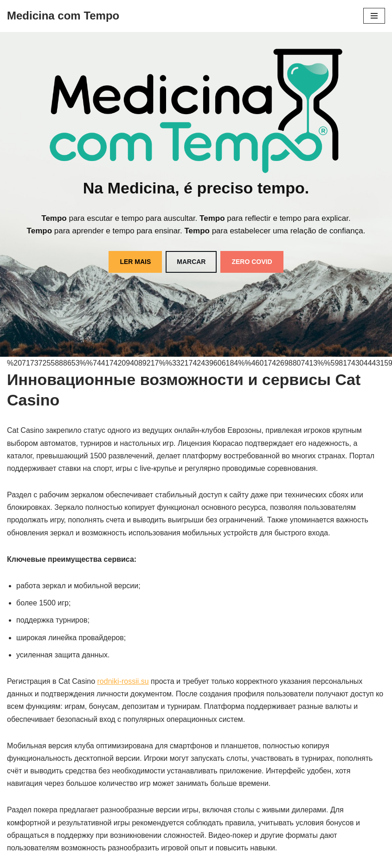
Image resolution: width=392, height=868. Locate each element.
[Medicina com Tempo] (63, 16)
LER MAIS (135, 262)
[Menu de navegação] (374, 16)
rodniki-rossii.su (123, 681)
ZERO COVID (252, 262)
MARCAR (191, 262)
